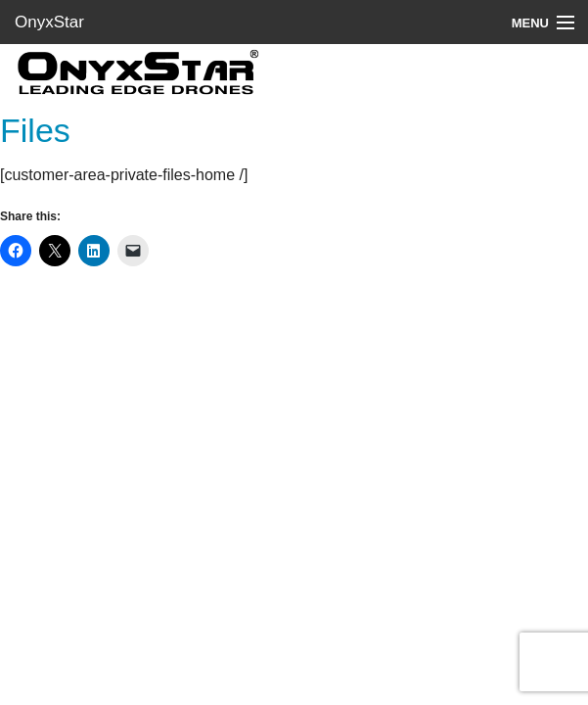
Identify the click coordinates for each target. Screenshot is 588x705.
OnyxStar (49, 22)
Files (35, 130)
